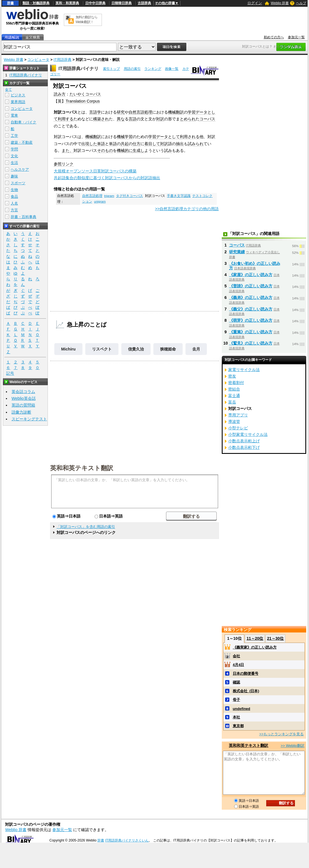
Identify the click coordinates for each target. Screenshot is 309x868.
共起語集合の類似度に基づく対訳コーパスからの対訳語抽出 (107, 178)
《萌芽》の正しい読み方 (251, 320)
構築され (101, 119)
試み (168, 150)
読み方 (60, 94)
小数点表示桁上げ (244, 441)
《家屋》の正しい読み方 (251, 275)
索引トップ (111, 69)
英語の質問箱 (23, 405)
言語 (133, 119)
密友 (232, 376)
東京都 (238, 726)
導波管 (234, 421)
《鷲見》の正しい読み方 (251, 343)
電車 (14, 115)
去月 (196, 349)
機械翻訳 (176, 112)
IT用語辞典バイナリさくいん (127, 840)
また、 (68, 150)
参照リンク (64, 164)
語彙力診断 (21, 412)
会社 (236, 656)
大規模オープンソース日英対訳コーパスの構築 (95, 171)
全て (8, 90)
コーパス (207, 119)
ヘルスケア (20, 169)
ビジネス (18, 95)
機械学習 (125, 137)
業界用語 (18, 102)
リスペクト (102, 349)
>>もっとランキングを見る (281, 734)
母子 (236, 700)
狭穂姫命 (168, 349)
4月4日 (238, 665)
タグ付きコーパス (129, 196)
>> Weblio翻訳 (292, 746)
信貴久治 (136, 349)
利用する (66, 119)
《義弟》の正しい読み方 (251, 298)
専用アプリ (238, 415)
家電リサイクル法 (244, 370)
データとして (168, 137)
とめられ (188, 119)
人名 (14, 203)
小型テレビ (238, 428)
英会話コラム (23, 392)
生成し (138, 150)
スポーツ (18, 183)
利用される (190, 137)
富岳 (232, 402)
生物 (14, 190)
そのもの (105, 150)
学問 (14, 149)
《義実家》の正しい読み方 (255, 647)
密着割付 (236, 383)
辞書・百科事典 (23, 217)
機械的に (125, 150)
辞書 (10, 3)
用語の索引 (132, 69)
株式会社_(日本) (246, 691)
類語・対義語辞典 (36, 3)
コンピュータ (38, 60)
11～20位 (255, 638)
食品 (14, 197)
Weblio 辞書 (280, 3)
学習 (192, 112)
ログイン (255, 3)
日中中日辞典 (95, 3)
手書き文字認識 (179, 196)
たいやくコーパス (85, 94)
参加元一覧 (296, 37)
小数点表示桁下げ (244, 447)
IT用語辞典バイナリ (79, 69)
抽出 (180, 144)
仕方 (136, 144)
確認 (236, 682)
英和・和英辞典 (67, 3)
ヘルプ (301, 3)
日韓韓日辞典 (122, 3)
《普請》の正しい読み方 (251, 286)
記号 (10, 373)
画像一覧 (172, 69)
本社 (236, 717)
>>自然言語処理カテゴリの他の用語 (187, 209)
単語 (101, 144)
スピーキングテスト (29, 419)
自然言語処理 (140, 112)
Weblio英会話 (24, 398)
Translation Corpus (83, 101)
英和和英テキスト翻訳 (82, 468)
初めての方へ (274, 37)
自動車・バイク (23, 122)
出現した (89, 144)
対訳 (160, 119)
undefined (241, 709)
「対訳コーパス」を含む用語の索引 (86, 527)
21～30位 (275, 638)
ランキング (153, 69)
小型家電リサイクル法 (248, 434)
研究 (121, 112)
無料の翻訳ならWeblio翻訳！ (87, 20)
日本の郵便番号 (246, 673)
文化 (14, 156)
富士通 (234, 396)
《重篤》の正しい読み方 (251, 332)
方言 (14, 210)
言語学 (95, 112)
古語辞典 (144, 3)
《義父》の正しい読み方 (251, 309)
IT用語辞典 (62, 60)
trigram (109, 196)
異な (121, 119)
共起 (125, 144)
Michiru (68, 349)
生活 (14, 163)
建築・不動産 (22, 142)
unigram (100, 201)
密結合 (234, 389)
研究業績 (237, 252)
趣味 (14, 176)
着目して (152, 144)
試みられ (196, 144)
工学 (14, 136)
